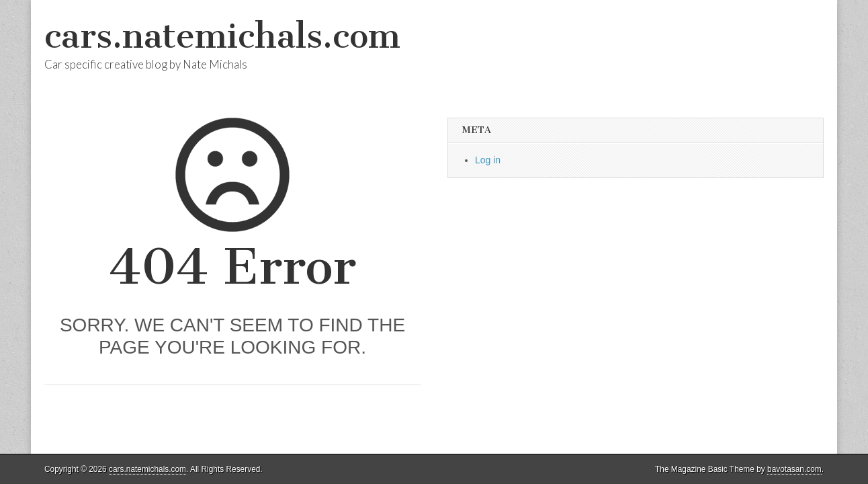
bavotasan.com (794, 469)
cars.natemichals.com (222, 36)
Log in (488, 160)
